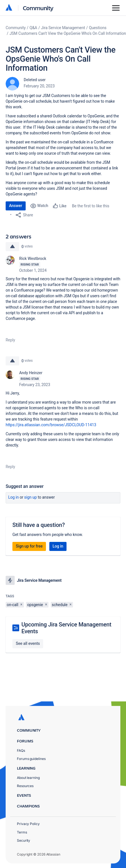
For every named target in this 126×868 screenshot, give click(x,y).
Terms (22, 832)
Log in (14, 497)
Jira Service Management (63, 28)
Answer (16, 206)
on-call (13, 605)
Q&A (33, 28)
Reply (10, 340)
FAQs (21, 750)
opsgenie (35, 605)
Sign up (31, 497)
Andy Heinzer (31, 373)
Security (24, 840)
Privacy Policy (28, 824)
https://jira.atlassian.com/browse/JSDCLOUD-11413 (51, 425)
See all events (28, 643)
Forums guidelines (31, 759)
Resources (25, 786)
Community (38, 8)
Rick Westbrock (33, 259)
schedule (60, 605)
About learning (28, 778)
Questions (98, 28)
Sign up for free (29, 546)
